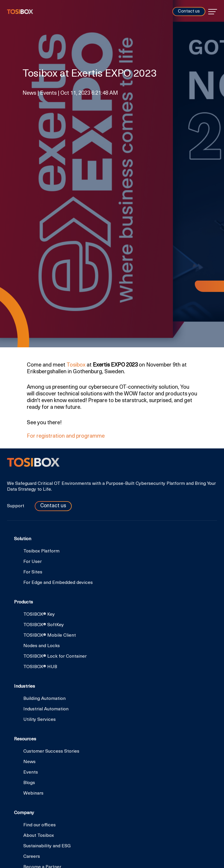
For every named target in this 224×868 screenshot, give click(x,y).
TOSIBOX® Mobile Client (50, 635)
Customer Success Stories (51, 751)
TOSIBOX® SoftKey (44, 625)
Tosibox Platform (41, 551)
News (29, 762)
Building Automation (44, 699)
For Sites (33, 572)
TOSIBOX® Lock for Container (55, 656)
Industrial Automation (46, 709)
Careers (32, 857)
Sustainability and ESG (47, 846)
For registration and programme (66, 436)
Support (16, 506)
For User (33, 562)
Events (31, 772)
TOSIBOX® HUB (40, 667)
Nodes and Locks (42, 646)
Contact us (189, 12)
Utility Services (40, 720)
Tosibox (20, 12)
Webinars (33, 793)
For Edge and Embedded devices (58, 583)
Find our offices (40, 825)
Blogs (29, 783)
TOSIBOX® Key (39, 615)
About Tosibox (39, 836)
